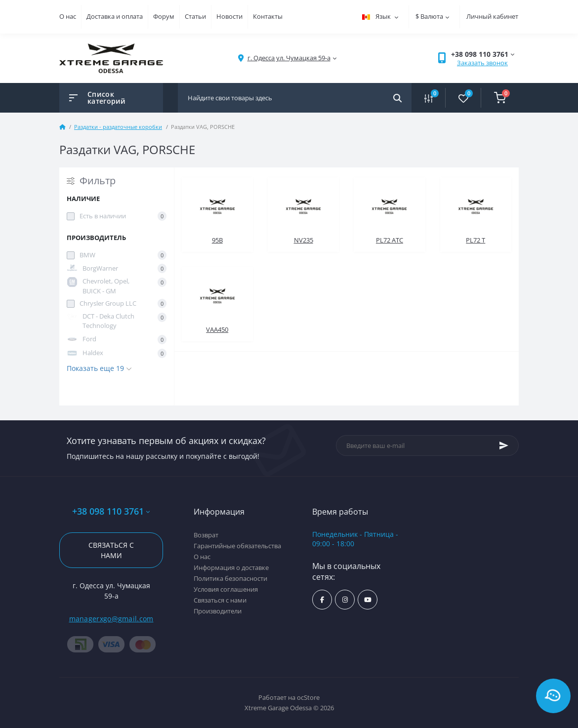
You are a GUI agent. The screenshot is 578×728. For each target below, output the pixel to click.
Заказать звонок (482, 63)
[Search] (397, 98)
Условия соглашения (226, 589)
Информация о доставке (231, 567)
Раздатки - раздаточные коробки (118, 127)
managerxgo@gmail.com (111, 619)
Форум (164, 16)
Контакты (268, 16)
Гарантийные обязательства (237, 546)
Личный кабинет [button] (492, 16)
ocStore (308, 697)
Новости (229, 16)
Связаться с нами (111, 550)
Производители (218, 611)
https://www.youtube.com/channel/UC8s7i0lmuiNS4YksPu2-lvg (368, 600)
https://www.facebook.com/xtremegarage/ (322, 600)
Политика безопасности (230, 578)
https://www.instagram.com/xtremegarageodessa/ (345, 600)
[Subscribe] (504, 445)
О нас (68, 16)
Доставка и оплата (115, 16)
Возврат (206, 535)
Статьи (195, 16)
